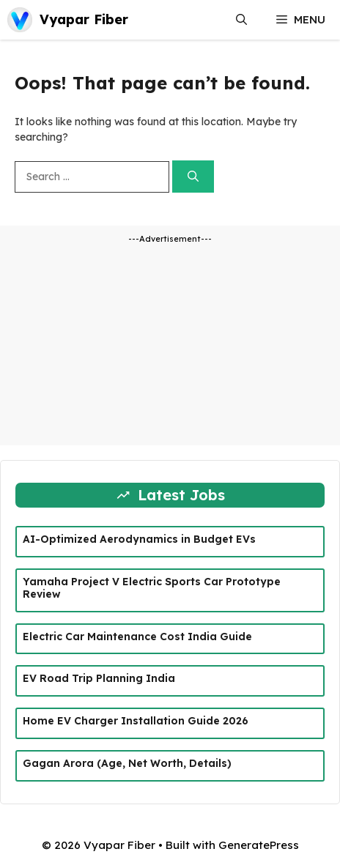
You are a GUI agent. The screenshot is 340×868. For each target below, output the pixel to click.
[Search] (193, 177)
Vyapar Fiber (84, 19)
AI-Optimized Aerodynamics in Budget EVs (139, 539)
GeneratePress (259, 845)
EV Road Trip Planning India (99, 678)
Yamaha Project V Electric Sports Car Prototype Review (152, 588)
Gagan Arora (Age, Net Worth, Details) (127, 763)
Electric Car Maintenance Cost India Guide (137, 637)
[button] (241, 20)
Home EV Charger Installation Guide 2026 (136, 721)
